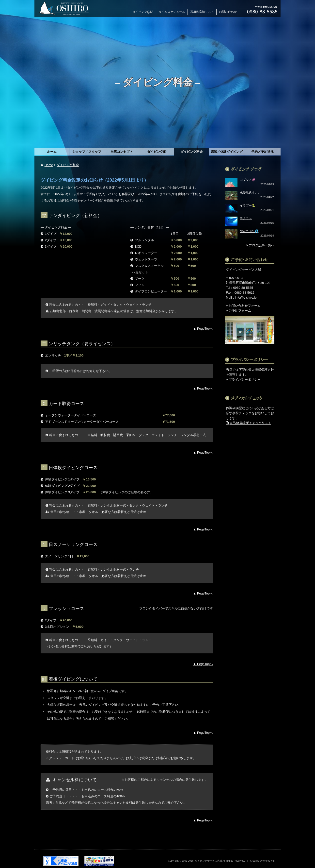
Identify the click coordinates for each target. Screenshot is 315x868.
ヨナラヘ (246, 218)
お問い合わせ (228, 12)
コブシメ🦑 (248, 180)
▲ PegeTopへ (203, 329)
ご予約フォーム (240, 311)
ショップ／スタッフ (87, 152)
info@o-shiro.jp (246, 298)
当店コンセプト (122, 152)
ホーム (52, 152)
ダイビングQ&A (143, 12)
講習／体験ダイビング (227, 152)
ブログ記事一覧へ (262, 245)
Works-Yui (269, 861)
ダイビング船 (157, 152)
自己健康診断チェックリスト (250, 423)
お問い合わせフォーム (245, 306)
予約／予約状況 (262, 152)
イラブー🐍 (248, 205)
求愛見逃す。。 (250, 193)
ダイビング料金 (68, 165)
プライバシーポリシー (245, 380)
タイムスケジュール (172, 12)
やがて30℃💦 (249, 231)
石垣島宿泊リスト (202, 12)
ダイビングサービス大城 (208, 861)
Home (49, 165)
